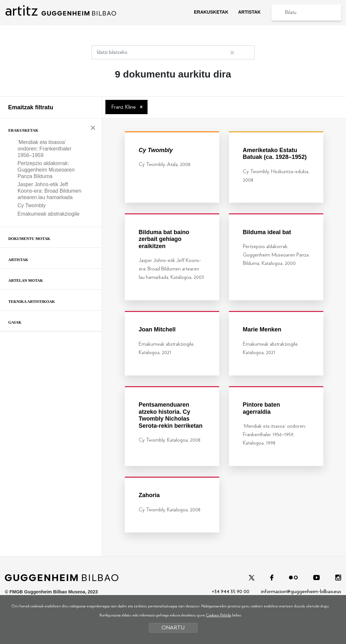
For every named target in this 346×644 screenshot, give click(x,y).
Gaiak (15, 322)
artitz (60, 11)
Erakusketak (23, 130)
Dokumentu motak (29, 239)
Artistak (18, 260)
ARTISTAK (249, 12)
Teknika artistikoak (32, 302)
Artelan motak (26, 280)
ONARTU (173, 628)
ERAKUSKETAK (211, 12)
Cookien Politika (219, 615)
